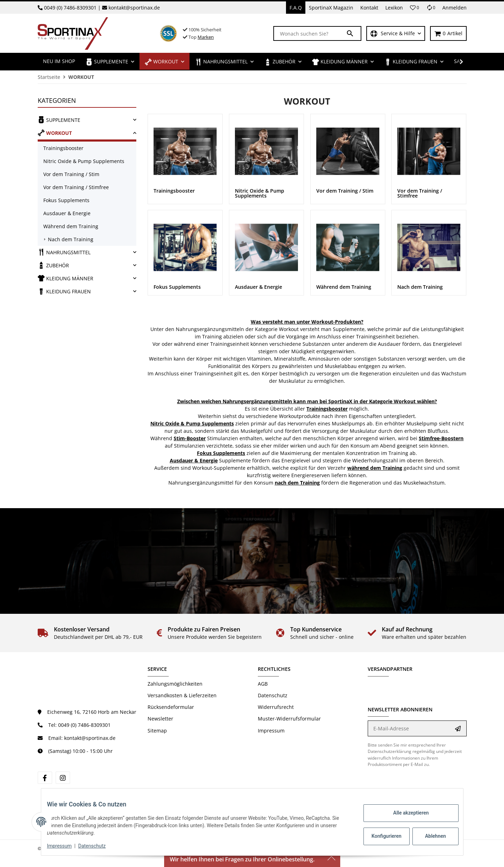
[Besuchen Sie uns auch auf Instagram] (63, 778)
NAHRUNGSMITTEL (64, 252)
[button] (415, 8)
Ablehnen (430, 836)
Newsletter (160, 719)
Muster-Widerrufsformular (289, 719)
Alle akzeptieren (406, 813)
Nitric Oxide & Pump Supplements (84, 161)
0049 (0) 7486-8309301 (70, 8)
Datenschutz (273, 695)
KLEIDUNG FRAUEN (64, 291)
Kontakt (369, 8)
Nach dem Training (71, 239)
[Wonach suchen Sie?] (310, 33)
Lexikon (394, 8)
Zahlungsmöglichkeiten (175, 684)
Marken (206, 37)
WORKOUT (55, 133)
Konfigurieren (382, 836)
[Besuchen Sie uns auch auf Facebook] (45, 778)
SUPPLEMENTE (59, 120)
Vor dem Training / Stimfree (76, 187)
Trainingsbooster (63, 148)
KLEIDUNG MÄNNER (66, 278)
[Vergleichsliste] (431, 8)
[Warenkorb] (448, 34)
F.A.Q (296, 8)
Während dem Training (71, 226)
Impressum (271, 731)
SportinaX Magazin (331, 8)
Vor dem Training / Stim (71, 174)
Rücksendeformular (171, 707)
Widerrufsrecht (276, 707)
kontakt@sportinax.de (134, 8)
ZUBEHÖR (53, 265)
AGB (263, 684)
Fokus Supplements (66, 200)
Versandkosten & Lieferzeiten (182, 695)
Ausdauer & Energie (67, 213)
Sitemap (157, 731)
